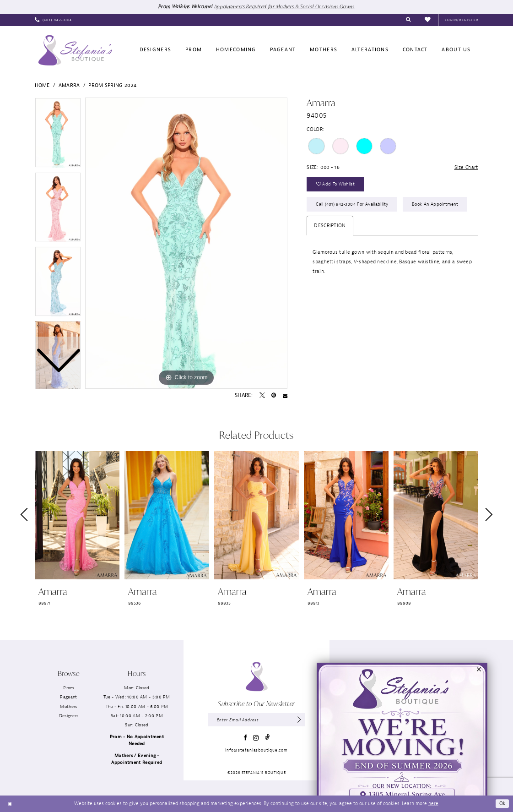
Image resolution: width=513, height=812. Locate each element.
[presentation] (77, 515)
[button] (462, 20)
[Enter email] (256, 720)
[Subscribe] (299, 720)
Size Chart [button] (466, 167)
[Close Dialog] (10, 804)
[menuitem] (54, 20)
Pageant (68, 697)
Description (330, 225)
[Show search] (408, 20)
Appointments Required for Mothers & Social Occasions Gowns (284, 6)
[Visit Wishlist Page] (428, 20)
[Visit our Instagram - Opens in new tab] (256, 738)
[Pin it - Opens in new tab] (274, 396)
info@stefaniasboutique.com (256, 750)
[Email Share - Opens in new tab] (285, 396)
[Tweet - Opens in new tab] (262, 396)
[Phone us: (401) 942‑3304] (54, 20)
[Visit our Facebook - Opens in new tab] (245, 738)
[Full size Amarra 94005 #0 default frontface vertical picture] (186, 243)
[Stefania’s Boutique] (75, 50)
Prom (68, 688)
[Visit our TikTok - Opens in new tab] (267, 738)
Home (42, 85)
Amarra (69, 85)
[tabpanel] (186, 243)
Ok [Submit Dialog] (502, 803)
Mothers (68, 706)
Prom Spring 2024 (112, 85)
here (433, 803)
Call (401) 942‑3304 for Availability (352, 204)
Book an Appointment (435, 204)
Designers (69, 716)
